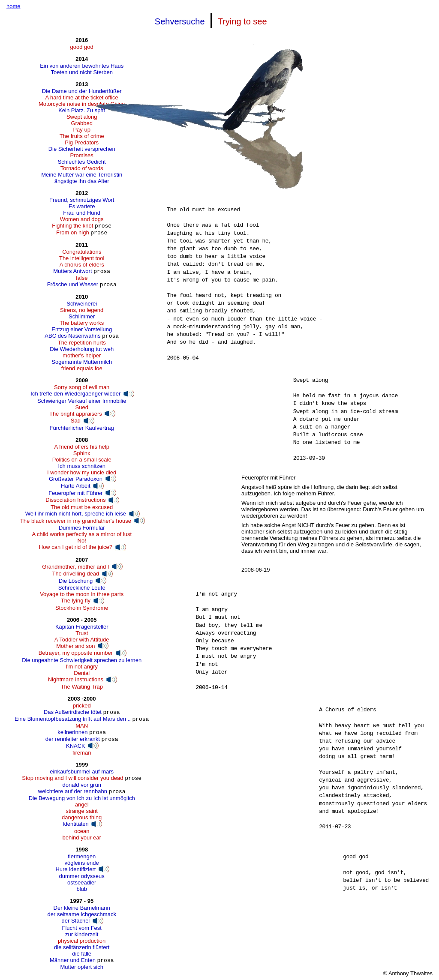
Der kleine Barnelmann (82, 908)
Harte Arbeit (76, 486)
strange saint (81, 811)
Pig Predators (82, 142)
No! (82, 541)
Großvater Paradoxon (76, 479)
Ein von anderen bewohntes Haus (82, 66)
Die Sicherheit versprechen (82, 149)
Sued (82, 407)
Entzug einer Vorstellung (82, 329)
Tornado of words (82, 168)
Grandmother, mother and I (75, 567)
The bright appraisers (76, 414)
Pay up (81, 130)
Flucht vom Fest (81, 928)
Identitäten (76, 824)
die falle (82, 954)
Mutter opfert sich (81, 967)
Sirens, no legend (82, 310)
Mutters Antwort (72, 271)
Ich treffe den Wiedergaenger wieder (75, 394)
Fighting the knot (72, 226)
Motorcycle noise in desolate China (82, 104)
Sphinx (82, 453)
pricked (82, 706)
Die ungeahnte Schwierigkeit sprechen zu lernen (82, 660)
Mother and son (75, 646)
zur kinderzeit (82, 934)
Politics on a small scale (82, 460)
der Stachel (76, 921)
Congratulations (82, 252)
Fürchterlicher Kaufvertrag (82, 428)
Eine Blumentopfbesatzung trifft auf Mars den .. (73, 719)
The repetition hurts (82, 343)
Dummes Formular (82, 528)
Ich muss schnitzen (82, 466)
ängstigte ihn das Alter (82, 181)
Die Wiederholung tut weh (82, 349)
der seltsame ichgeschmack (81, 914)
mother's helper (82, 355)
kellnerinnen (72, 732)
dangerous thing (82, 817)
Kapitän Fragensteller (82, 627)
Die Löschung (76, 581)
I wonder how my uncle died (82, 472)
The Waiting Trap (82, 687)
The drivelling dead (75, 574)
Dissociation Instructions (75, 500)
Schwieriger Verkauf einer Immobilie (82, 401)
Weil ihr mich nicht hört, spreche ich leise (76, 514)
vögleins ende (82, 863)
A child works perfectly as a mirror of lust (82, 534)
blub (82, 889)
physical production (82, 941)
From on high (73, 232)
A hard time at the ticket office (82, 97)
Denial (82, 673)
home (14, 6)
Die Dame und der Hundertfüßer (82, 91)
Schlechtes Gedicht (82, 162)
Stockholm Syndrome (82, 608)
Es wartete (82, 206)
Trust (82, 633)
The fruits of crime (82, 136)
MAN (82, 726)
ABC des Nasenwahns (72, 336)
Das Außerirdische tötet (73, 712)
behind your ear (82, 838)
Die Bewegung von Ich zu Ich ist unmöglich (82, 798)
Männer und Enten (73, 960)
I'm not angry (82, 667)
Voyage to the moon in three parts (82, 594)
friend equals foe (82, 368)
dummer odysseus (82, 876)
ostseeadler (82, 883)
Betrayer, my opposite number (76, 653)
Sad (76, 421)
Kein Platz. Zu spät (82, 110)
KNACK (76, 746)
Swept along (82, 117)
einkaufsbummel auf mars (82, 772)
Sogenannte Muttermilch (82, 362)
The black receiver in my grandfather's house (76, 521)
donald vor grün (82, 785)
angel (82, 805)
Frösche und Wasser (73, 284)
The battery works (82, 323)
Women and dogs (82, 219)
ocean (82, 831)
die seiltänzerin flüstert (82, 947)
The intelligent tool (82, 258)
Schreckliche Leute (82, 588)
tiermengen (82, 856)
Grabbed (82, 123)
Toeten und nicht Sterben (82, 72)
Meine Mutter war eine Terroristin (82, 175)
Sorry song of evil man (82, 387)
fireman (82, 753)
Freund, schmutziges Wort (82, 200)
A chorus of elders (82, 265)
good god (82, 47)
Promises (82, 155)
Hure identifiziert (75, 869)
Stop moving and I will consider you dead (72, 778)
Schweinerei (82, 304)
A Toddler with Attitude (82, 640)
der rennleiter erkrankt (73, 739)
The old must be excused (82, 507)
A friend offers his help (81, 447)
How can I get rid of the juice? (76, 547)
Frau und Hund (82, 213)
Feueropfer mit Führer (75, 493)
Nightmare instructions (76, 679)
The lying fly (76, 601)
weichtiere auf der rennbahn (73, 791)
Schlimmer (82, 316)
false (82, 278)
